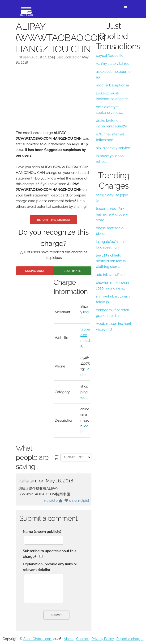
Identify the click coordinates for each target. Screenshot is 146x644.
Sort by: (57, 457)
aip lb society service (113, 148)
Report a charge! (130, 639)
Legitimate (72, 271)
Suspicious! (35, 271)
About (69, 639)
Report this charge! (54, 220)
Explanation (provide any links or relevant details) (50, 567)
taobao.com (85, 335)
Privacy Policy (103, 639)
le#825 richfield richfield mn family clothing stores (111, 261)
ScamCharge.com (38, 639)
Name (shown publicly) (42, 532)
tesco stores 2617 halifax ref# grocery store (112, 214)
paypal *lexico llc (110, 56)
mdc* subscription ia (112, 85)
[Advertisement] (54, 101)
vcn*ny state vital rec (113, 64)
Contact (82, 639)
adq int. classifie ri (110, 275)
